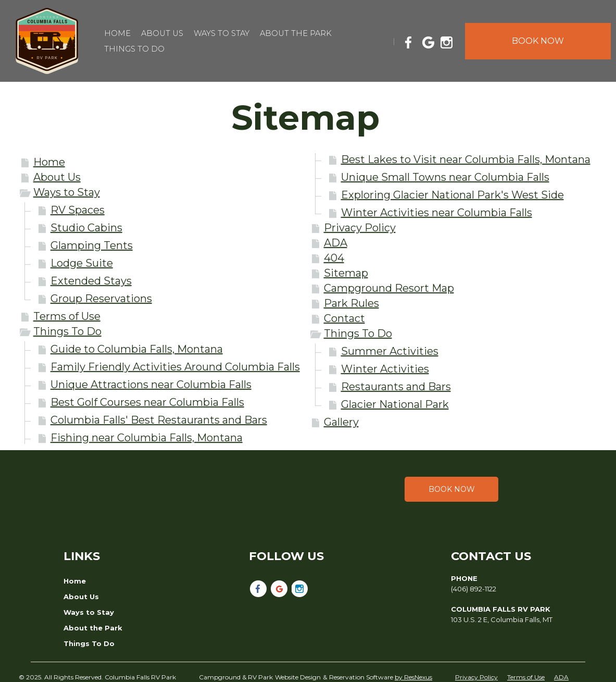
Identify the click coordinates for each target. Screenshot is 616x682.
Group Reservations (101, 299)
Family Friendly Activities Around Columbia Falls (175, 367)
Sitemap (346, 273)
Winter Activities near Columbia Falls (437, 213)
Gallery (341, 422)
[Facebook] (411, 41)
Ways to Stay (67, 192)
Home (49, 162)
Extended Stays (91, 281)
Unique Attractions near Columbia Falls (151, 385)
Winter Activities (385, 369)
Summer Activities (390, 351)
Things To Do (67, 331)
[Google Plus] (430, 41)
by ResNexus (413, 677)
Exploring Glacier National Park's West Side (452, 195)
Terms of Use (67, 316)
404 (334, 258)
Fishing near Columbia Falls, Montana (147, 438)
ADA (336, 243)
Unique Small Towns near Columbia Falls (445, 177)
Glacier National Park (395, 404)
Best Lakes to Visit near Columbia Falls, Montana (466, 159)
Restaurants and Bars (396, 387)
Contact (344, 318)
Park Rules (351, 303)
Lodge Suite (82, 263)
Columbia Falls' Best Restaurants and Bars (159, 420)
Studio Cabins (86, 228)
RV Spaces (78, 210)
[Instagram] (449, 41)
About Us (57, 177)
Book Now (452, 489)
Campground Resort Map (389, 288)
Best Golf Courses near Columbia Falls (147, 402)
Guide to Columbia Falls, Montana (137, 349)
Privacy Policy (360, 228)
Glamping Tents (92, 245)
